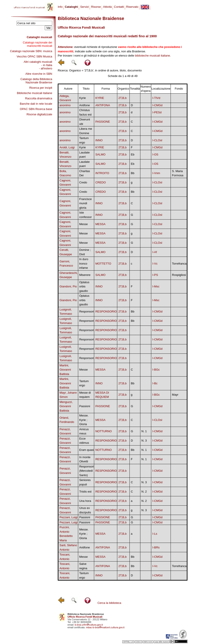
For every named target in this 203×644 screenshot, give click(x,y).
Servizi (85, 7)
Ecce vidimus (84, 441)
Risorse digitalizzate (39, 114)
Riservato (132, 7)
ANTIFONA (103, 105)
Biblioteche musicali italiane (35, 93)
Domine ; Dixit (85, 252)
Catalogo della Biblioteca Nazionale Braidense (36, 81)
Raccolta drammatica (39, 98)
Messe (84, 224)
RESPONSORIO (106, 311)
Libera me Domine (86, 131)
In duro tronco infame (84, 263)
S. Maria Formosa (178, 173)
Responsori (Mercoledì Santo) (87, 471)
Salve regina (83, 566)
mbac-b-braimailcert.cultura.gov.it (105, 627)
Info (60, 7)
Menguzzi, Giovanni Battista (66, 406)
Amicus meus (84, 431)
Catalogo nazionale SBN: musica (31, 51)
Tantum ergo (84, 140)
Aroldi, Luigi (67, 147)
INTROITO (102, 173)
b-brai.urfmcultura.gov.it (89, 625)
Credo (83, 182)
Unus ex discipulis (85, 510)
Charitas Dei (85, 173)
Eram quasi (87, 450)
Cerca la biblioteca (109, 603)
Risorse (96, 7)
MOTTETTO (103, 264)
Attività (107, 7)
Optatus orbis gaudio (84, 287)
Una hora (85, 501)
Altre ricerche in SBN (39, 74)
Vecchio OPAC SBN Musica (34, 56)
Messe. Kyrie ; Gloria (84, 420)
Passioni (85, 406)
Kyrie (83, 98)
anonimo (65, 105)
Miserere (85, 275)
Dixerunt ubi (85, 122)
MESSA (100, 224)
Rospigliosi (179, 275)
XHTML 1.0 (128, 642)
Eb (133, 154)
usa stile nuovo (161, 642)
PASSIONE (103, 122)
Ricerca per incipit (41, 88)
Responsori (87, 311)
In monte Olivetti (85, 459)
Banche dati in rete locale (36, 104)
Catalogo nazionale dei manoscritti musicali (38, 44)
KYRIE (100, 98)
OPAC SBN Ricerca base (36, 109)
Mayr (175, 395)
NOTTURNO (103, 431)
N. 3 (144, 441)
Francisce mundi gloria (86, 203)
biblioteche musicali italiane (153, 56)
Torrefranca (179, 264)
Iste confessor (86, 215)
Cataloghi (71, 7)
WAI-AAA (148, 642)
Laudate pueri (85, 155)
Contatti (119, 7)
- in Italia (47, 65)
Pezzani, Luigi (69, 517)
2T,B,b (122, 98)
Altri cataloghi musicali (38, 62)
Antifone (85, 105)
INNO (99, 140)
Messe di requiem (85, 395)
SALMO (100, 154)
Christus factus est (86, 112)
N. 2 (144, 492)
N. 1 (144, 431)
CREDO (101, 182)
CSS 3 (139, 642)
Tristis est (85, 492)
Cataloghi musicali (39, 37)
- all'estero (46, 68)
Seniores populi (85, 482)
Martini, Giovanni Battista (65, 370)
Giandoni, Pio (68, 286)
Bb (133, 173)
